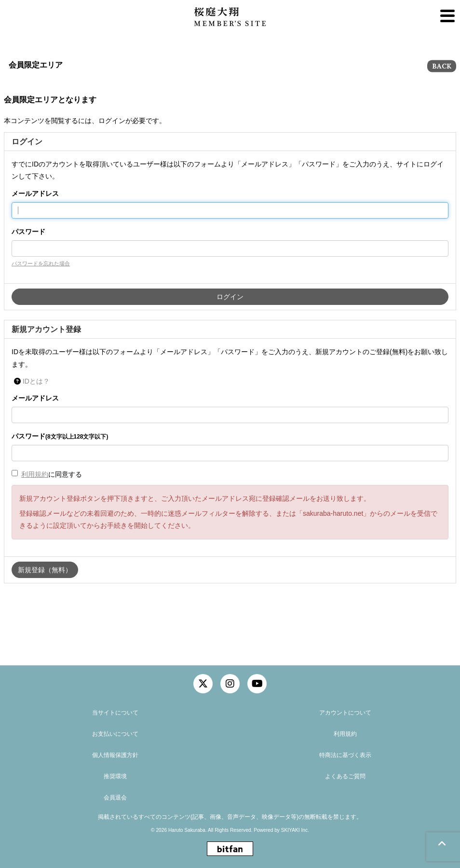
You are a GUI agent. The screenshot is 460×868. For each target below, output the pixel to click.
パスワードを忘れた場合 (41, 263)
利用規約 (35, 474)
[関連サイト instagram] (230, 684)
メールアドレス (35, 193)
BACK (442, 66)
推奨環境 (115, 776)
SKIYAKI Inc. (295, 830)
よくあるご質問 (345, 776)
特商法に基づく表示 (345, 755)
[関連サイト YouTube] (257, 684)
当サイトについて (115, 713)
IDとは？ (36, 381)
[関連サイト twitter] (203, 684)
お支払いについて (115, 734)
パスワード (28, 232)
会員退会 (115, 798)
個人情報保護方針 (115, 755)
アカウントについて (345, 713)
